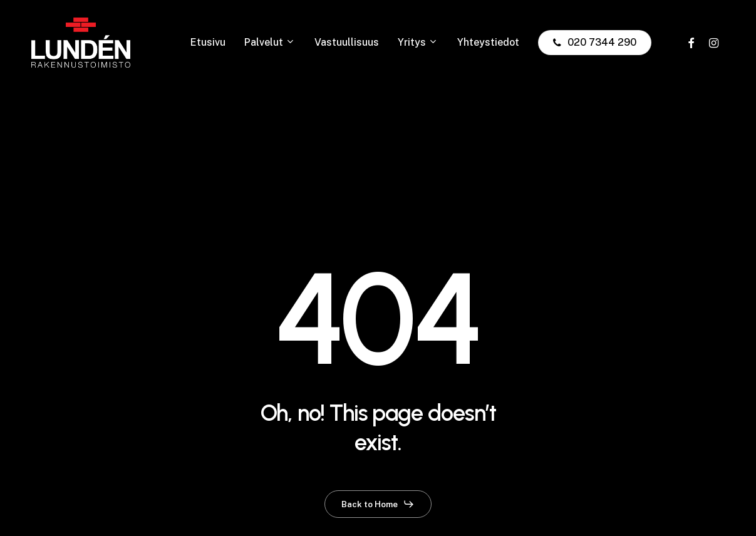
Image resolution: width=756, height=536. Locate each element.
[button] (378, 504)
